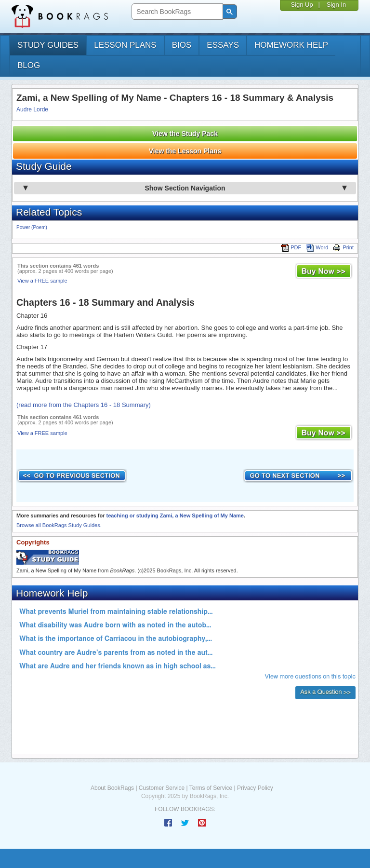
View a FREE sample (42, 281)
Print (343, 247)
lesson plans (125, 45)
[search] (176, 12)
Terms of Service (211, 788)
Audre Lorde (32, 109)
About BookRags (112, 788)
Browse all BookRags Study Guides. (59, 525)
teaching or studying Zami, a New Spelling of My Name (175, 515)
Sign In (336, 5)
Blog (29, 65)
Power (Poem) (32, 227)
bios (182, 45)
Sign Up (302, 5)
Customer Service (162, 788)
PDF (291, 247)
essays (223, 45)
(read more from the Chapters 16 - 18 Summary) (84, 405)
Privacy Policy (255, 788)
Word (317, 247)
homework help (291, 45)
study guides (48, 45)
